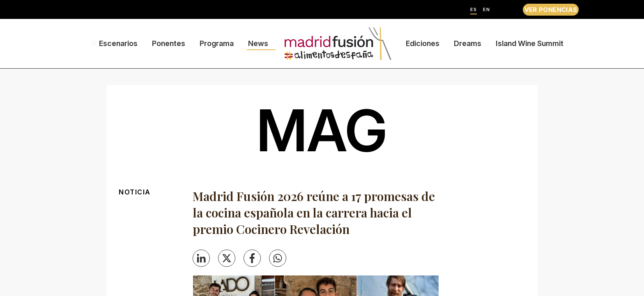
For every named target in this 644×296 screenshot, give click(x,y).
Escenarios (118, 43)
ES (474, 10)
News (258, 43)
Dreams (468, 43)
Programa (217, 43)
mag (322, 130)
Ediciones (423, 43)
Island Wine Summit (530, 43)
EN (486, 10)
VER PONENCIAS (551, 10)
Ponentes (169, 43)
